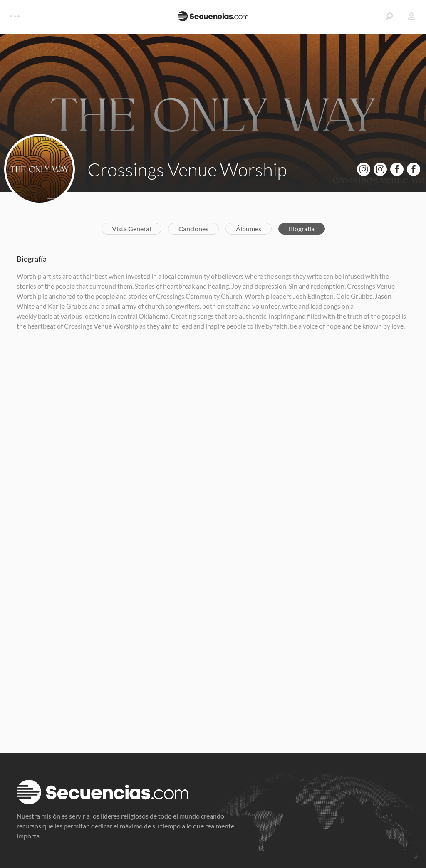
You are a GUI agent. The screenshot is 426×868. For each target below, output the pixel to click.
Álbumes (249, 229)
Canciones (193, 229)
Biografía (302, 229)
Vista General (131, 229)
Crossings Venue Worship (187, 169)
